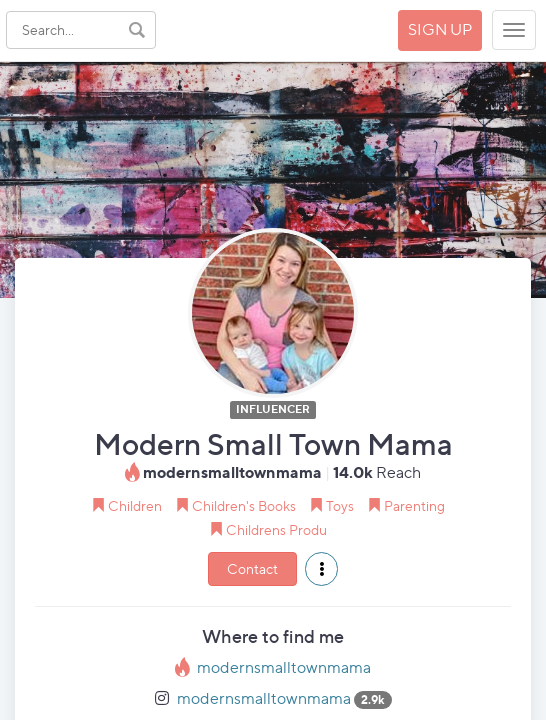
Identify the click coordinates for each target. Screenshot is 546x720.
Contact (252, 568)
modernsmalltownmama (284, 667)
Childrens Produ (276, 529)
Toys (340, 505)
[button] (321, 569)
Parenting (414, 505)
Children (135, 505)
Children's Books (244, 505)
